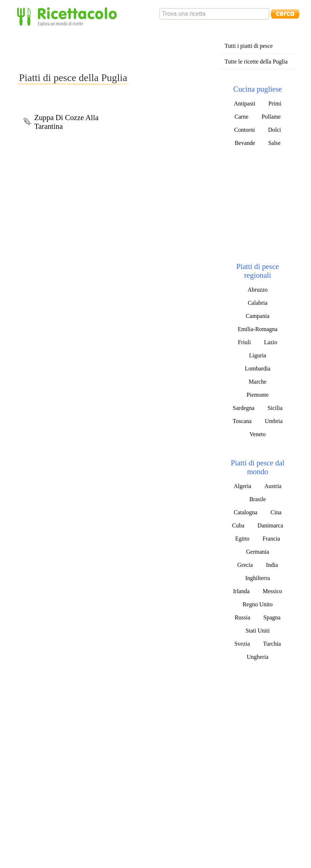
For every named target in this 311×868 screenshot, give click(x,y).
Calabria (257, 303)
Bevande (245, 143)
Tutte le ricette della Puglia (256, 62)
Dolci (275, 130)
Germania (258, 552)
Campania (258, 316)
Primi (275, 103)
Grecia (245, 565)
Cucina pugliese (258, 89)
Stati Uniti (257, 631)
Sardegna (244, 408)
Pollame (271, 117)
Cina (276, 512)
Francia (271, 539)
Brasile (258, 499)
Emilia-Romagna (258, 329)
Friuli (245, 342)
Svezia (242, 644)
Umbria (274, 421)
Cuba (238, 525)
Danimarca (270, 525)
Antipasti (244, 103)
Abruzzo (258, 290)
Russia (243, 617)
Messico (273, 591)
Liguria (258, 355)
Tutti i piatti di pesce (249, 46)
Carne (241, 117)
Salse (275, 143)
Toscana (242, 421)
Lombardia (257, 368)
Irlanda (241, 591)
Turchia (272, 644)
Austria (273, 486)
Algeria (242, 486)
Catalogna (246, 512)
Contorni (244, 130)
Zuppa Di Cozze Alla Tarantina (66, 122)
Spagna (272, 617)
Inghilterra (258, 578)
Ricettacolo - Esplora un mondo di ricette (69, 16)
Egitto (242, 539)
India (272, 565)
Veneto (257, 434)
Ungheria (258, 657)
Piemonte (257, 395)
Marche (258, 382)
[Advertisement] (150, 49)
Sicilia (275, 408)
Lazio (271, 342)
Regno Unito (257, 604)
